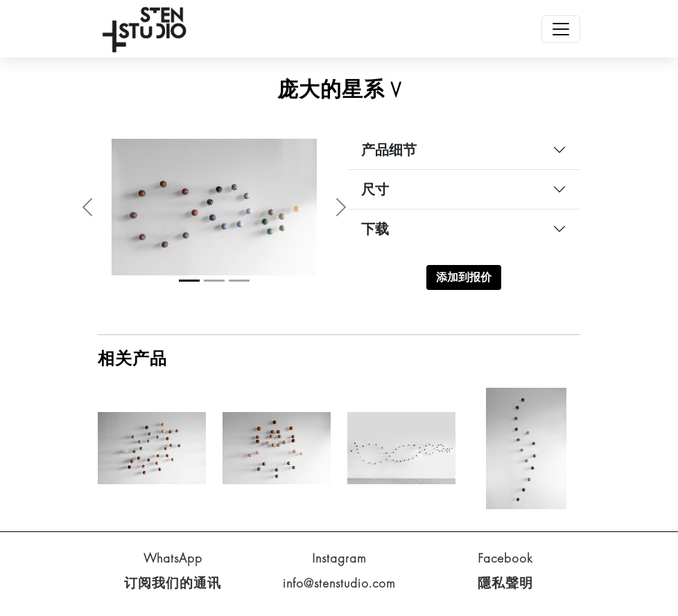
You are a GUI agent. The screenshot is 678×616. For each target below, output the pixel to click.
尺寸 (375, 189)
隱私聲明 (505, 583)
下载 (375, 229)
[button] (87, 207)
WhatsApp (173, 558)
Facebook (505, 558)
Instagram (339, 558)
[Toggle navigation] (561, 29)
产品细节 (389, 150)
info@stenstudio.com (339, 583)
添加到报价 (464, 277)
